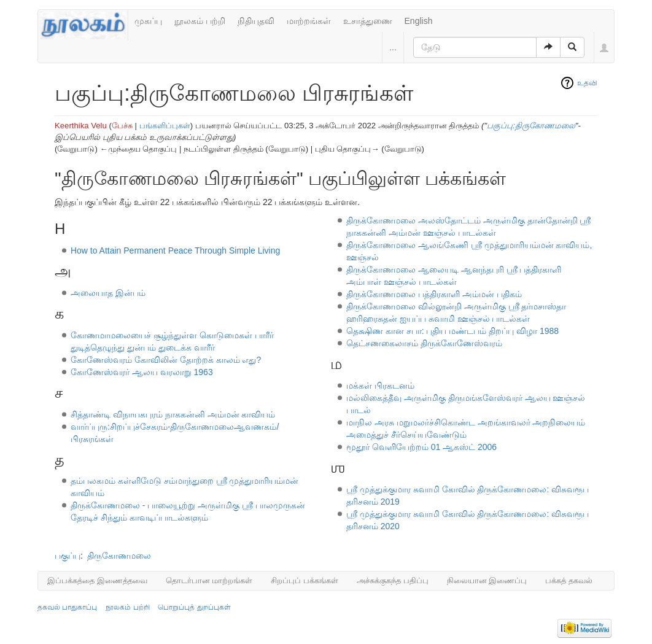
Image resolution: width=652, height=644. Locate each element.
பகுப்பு (68, 556)
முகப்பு (148, 21)
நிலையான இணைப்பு (487, 580)
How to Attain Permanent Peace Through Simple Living (175, 250)
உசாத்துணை (368, 21)
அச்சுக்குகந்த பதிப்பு (393, 580)
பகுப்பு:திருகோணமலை (531, 126)
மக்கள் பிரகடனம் (380, 386)
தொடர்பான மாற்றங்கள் (209, 580)
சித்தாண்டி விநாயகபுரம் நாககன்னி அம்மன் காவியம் (173, 414)
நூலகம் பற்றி (200, 21)
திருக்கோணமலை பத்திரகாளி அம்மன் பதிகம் (434, 294)
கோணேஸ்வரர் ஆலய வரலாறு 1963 (142, 372)
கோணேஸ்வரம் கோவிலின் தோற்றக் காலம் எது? (166, 360)
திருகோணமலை (119, 556)
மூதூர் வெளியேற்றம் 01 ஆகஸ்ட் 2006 (421, 447)
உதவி (587, 83)
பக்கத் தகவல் (569, 580)
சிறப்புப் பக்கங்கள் (305, 580)
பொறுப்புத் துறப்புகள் (194, 607)
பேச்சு (122, 126)
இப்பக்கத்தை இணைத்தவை (97, 580)
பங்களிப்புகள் (165, 126)
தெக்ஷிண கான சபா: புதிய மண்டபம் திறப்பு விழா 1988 (452, 331)
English (419, 21)
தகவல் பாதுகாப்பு (67, 607)
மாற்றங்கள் (309, 21)
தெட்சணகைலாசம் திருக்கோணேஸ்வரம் (424, 343)
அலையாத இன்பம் (108, 293)
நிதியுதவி (256, 21)
